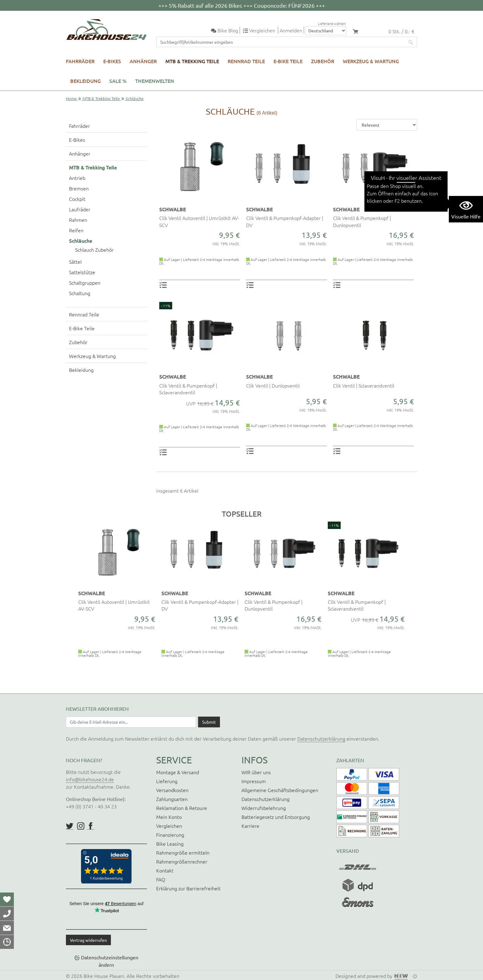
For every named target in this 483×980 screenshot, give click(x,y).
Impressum (254, 781)
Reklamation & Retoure (182, 808)
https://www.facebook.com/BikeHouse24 (91, 826)
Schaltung (80, 293)
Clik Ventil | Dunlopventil (273, 385)
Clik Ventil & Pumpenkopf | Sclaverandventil (188, 389)
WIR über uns (256, 772)
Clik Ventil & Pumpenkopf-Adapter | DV (285, 221)
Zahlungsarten (172, 799)
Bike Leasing (170, 844)
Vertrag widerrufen (88, 940)
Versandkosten (172, 790)
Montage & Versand (178, 772)
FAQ (161, 879)
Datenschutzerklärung (321, 738)
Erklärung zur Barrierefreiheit (188, 888)
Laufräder (80, 209)
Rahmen (78, 220)
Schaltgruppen (85, 283)
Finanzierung (170, 835)
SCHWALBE (172, 209)
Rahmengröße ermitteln (183, 852)
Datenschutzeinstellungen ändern (110, 961)
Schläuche (81, 241)
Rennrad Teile (246, 61)
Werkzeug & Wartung (371, 61)
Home (71, 98)
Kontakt (165, 870)
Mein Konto (169, 817)
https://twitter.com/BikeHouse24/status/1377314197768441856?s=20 (70, 826)
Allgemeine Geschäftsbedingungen (280, 790)
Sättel (75, 262)
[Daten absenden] (209, 722)
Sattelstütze (82, 272)
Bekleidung (85, 81)
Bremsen (79, 188)
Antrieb (77, 178)
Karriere (250, 826)
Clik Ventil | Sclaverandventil (364, 385)
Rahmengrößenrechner (182, 861)
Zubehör (323, 61)
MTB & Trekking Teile (192, 61)
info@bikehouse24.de (90, 779)
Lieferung (167, 781)
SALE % (118, 81)
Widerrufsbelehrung (264, 808)
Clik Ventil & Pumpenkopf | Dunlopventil (362, 221)
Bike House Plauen (104, 976)
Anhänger (143, 61)
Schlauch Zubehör (94, 250)
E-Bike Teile (288, 61)
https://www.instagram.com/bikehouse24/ (81, 826)
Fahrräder (80, 61)
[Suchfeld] (281, 42)
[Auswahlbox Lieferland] (326, 31)
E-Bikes (112, 61)
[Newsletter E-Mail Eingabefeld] (131, 722)
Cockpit (77, 199)
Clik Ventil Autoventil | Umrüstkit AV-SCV (199, 221)
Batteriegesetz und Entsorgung (276, 817)
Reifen (76, 230)
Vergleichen (169, 826)
